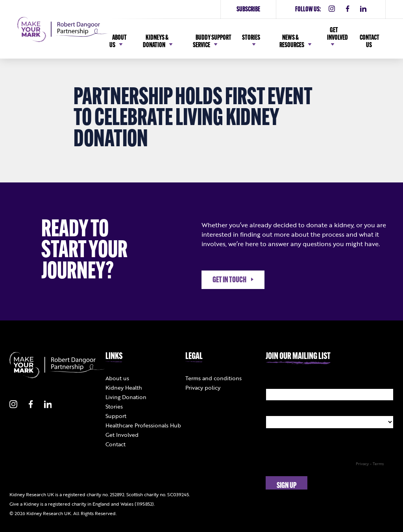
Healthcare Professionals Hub (143, 425)
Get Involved (122, 435)
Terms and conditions (214, 378)
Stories (114, 406)
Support (116, 416)
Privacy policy (203, 387)
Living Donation (126, 397)
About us (117, 378)
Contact (116, 444)
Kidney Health (124, 387)
